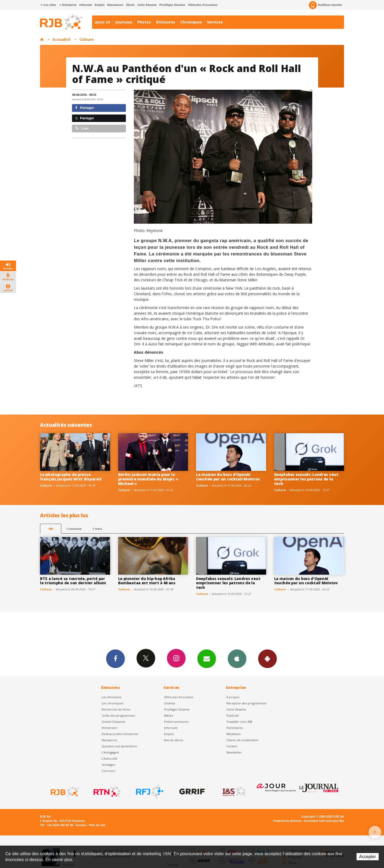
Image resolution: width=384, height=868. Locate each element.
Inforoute (86, 5)
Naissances (115, 5)
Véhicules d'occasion (203, 5)
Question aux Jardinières (119, 746)
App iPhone (237, 658)
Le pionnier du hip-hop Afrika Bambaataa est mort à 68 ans (147, 581)
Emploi (100, 5)
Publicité (233, 715)
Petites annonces (176, 722)
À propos (233, 697)
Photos (144, 22)
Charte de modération (242, 740)
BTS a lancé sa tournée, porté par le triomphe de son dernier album (73, 581)
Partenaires (235, 728)
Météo (169, 715)
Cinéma (169, 703)
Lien (82, 128)
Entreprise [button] (68, 5)
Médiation (234, 734)
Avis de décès (174, 740)
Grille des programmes (118, 715)
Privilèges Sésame (172, 5)
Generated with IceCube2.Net (324, 821)
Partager (85, 108)
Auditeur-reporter (325, 5)
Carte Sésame (147, 5)
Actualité (61, 39)
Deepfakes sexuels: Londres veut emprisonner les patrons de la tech (306, 479)
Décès (130, 5)
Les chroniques (113, 703)
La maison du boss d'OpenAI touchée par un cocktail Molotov (228, 477)
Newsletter (234, 752)
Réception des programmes (246, 703)
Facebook (115, 658)
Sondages (108, 765)
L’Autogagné (110, 752)
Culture (87, 39)
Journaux (124, 22)
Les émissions (111, 697)
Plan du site (97, 825)
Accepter (368, 857)
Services (215, 22)
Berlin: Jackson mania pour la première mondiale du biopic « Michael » (148, 479)
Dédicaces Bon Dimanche (120, 734)
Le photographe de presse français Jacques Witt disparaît (71, 477)
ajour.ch (102, 22)
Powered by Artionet (287, 821)
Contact (232, 746)
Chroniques (191, 22)
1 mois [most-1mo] (97, 529)
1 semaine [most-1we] (74, 529)
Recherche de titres (116, 709)
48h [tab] (51, 529)
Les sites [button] (48, 5)
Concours (108, 771)
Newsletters (207, 658)
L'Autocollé (109, 758)
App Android (267, 658)
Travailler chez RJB (239, 722)
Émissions (166, 22)
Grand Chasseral (113, 722)
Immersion (109, 728)
